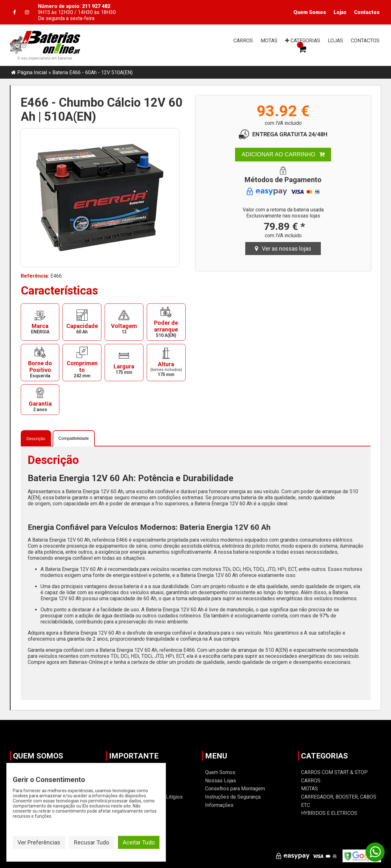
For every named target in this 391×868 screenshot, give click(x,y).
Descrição (36, 439)
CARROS (243, 41)
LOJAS (336, 41)
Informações (219, 805)
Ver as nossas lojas (283, 249)
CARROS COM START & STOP (334, 772)
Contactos (367, 12)
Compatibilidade (74, 438)
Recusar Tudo (92, 842)
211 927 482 (96, 6)
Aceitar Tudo (139, 842)
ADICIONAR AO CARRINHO (283, 154)
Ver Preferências (39, 842)
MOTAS (269, 41)
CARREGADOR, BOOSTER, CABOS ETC (339, 801)
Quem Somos (310, 12)
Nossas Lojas (221, 781)
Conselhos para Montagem (235, 789)
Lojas (340, 12)
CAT (303, 41)
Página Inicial (32, 72)
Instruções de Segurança (233, 797)
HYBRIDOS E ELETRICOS (329, 813)
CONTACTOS (365, 41)
